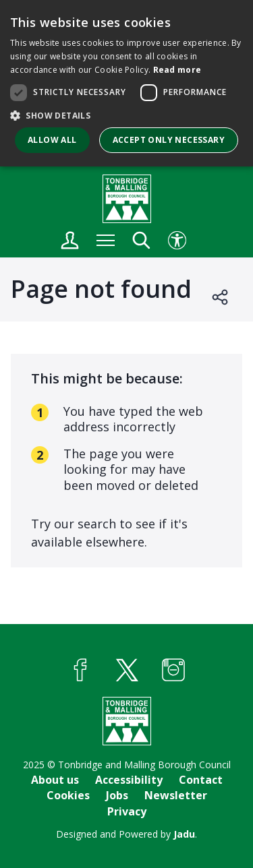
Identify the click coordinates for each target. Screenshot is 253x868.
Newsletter (176, 795)
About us (55, 780)
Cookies (68, 795)
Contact (201, 780)
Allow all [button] (52, 140)
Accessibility (129, 780)
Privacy (127, 811)
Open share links (221, 297)
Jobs (117, 795)
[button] (126, 115)
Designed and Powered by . (126, 834)
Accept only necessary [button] (169, 140)
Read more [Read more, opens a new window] (177, 70)
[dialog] (126, 83)
